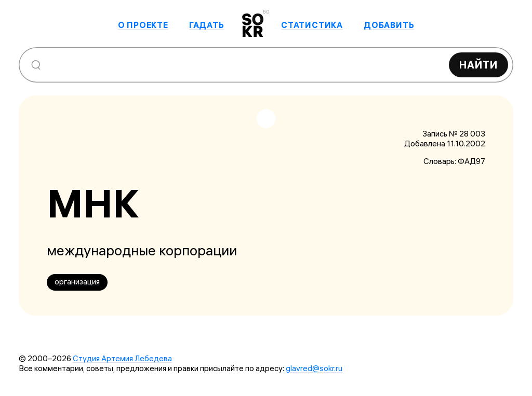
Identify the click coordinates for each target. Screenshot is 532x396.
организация (77, 282)
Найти (478, 65)
